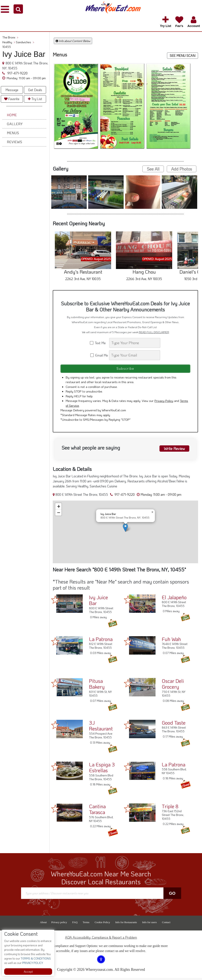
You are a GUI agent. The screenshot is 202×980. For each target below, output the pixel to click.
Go (172, 895)
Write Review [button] (173, 450)
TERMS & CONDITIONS (35, 958)
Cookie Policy (102, 924)
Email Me (99, 355)
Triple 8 (170, 808)
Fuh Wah (171, 641)
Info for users (149, 924)
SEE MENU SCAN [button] (183, 55)
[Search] (135, 343)
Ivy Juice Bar (98, 602)
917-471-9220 (17, 73)
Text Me (99, 343)
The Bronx (10, 37)
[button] (18, 9)
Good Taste (174, 724)
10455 (7, 47)
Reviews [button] (15, 142)
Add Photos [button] (182, 169)
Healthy (9, 42)
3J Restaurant (101, 728)
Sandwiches (25, 42)
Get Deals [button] (35, 90)
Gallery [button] (15, 124)
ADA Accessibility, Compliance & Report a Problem (101, 939)
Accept (28, 972)
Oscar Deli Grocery (173, 686)
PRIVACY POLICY (32, 963)
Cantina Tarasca (97, 811)
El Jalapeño (174, 599)
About (43, 924)
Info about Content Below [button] (73, 41)
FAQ (75, 924)
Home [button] (12, 115)
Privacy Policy (164, 403)
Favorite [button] (12, 99)
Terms (86, 924)
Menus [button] (13, 133)
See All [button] (153, 169)
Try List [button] (35, 99)
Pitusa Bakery (97, 686)
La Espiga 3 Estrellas (102, 769)
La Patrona (101, 641)
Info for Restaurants (126, 924)
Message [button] (12, 90)
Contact (166, 924)
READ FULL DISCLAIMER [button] (154, 332)
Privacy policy (59, 924)
